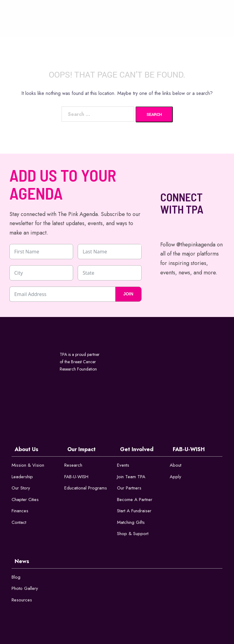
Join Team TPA (131, 477)
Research (73, 465)
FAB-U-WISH (76, 477)
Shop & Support (133, 534)
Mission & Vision (28, 465)
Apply (175, 477)
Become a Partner (135, 500)
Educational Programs (86, 488)
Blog (16, 577)
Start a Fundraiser (134, 511)
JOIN (128, 294)
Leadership (22, 477)
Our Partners (129, 488)
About (175, 465)
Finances (20, 511)
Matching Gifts (131, 522)
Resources (22, 600)
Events (123, 465)
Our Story (21, 488)
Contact (19, 522)
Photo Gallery (25, 588)
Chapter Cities (25, 500)
